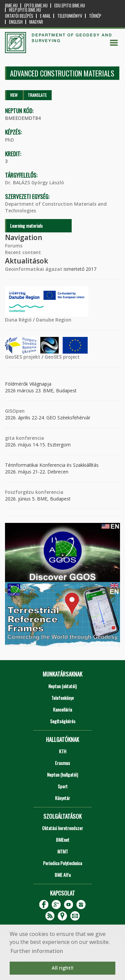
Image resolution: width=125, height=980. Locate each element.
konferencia (29, 438)
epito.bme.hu (36, 6)
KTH (63, 751)
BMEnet (63, 840)
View (14, 95)
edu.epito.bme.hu (70, 6)
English (16, 22)
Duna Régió (18, 320)
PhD (9, 140)
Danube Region (54, 320)
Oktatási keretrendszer (62, 828)
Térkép (95, 16)
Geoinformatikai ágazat (34, 269)
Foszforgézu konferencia (34, 492)
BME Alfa (63, 875)
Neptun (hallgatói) (62, 774)
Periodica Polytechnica (62, 863)
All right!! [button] (62, 968)
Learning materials (26, 226)
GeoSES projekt (23, 357)
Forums (14, 246)
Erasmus (62, 763)
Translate (37, 95)
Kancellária (62, 709)
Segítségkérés (63, 721)
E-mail (45, 16)
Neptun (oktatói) (62, 686)
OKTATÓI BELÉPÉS (19, 16)
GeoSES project (62, 357)
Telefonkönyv (70, 16)
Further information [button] (37, 951)
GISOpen (15, 411)
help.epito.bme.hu (25, 10)
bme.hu (11, 6)
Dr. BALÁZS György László (34, 182)
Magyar (36, 22)
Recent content (23, 252)
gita (10, 438)
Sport (63, 786)
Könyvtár (62, 798)
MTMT (63, 851)
